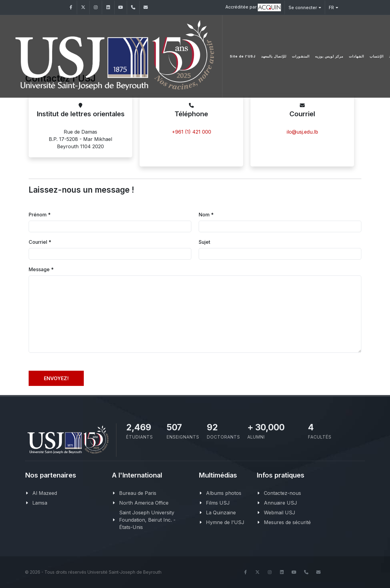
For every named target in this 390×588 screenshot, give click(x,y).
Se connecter (305, 7)
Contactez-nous (282, 493)
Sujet (204, 242)
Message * (41, 269)
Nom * (206, 215)
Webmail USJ (280, 513)
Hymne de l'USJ (225, 522)
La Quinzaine (221, 513)
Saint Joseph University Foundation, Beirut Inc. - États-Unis (147, 520)
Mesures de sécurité (287, 522)
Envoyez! (56, 378)
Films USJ (218, 503)
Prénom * (40, 215)
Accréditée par (253, 7)
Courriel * (40, 242)
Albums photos (224, 493)
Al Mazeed (45, 493)
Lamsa (40, 503)
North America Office (144, 503)
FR (333, 7)
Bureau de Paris (138, 493)
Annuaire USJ (280, 503)
